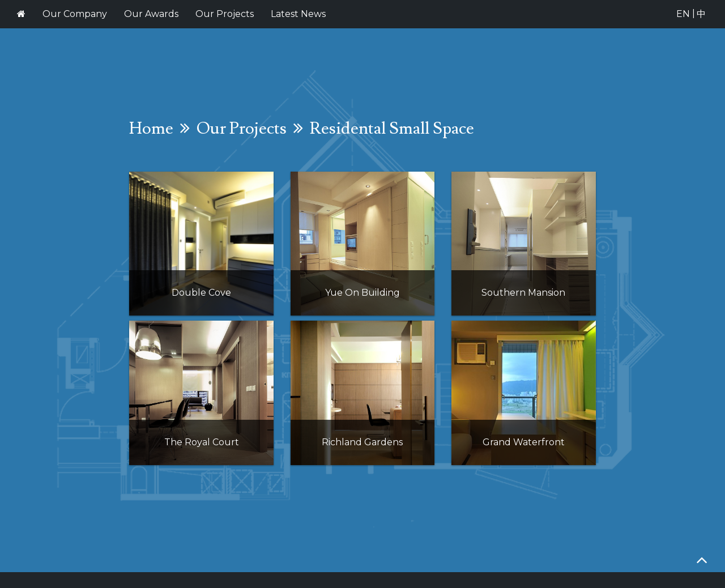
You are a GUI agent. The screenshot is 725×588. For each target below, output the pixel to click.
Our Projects (225, 14)
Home (151, 128)
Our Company (75, 14)
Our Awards (151, 14)
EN (683, 14)
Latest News (298, 14)
